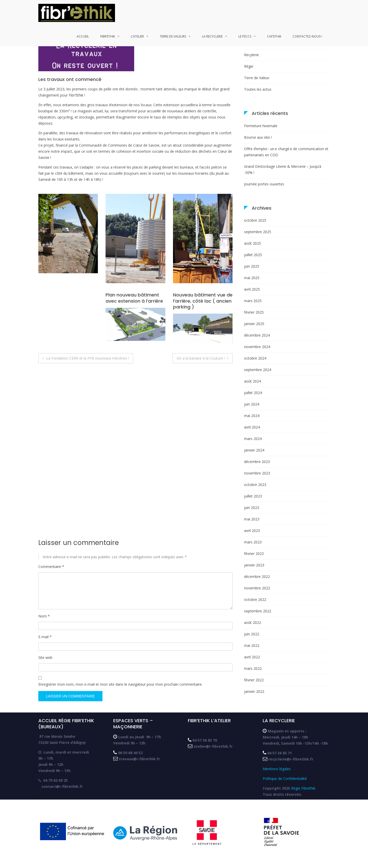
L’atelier (137, 36)
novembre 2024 (257, 347)
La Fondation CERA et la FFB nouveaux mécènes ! (88, 358)
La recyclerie (212, 36)
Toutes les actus (258, 89)
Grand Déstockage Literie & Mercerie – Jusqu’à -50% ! (283, 169)
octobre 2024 (255, 358)
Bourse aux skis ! (258, 137)
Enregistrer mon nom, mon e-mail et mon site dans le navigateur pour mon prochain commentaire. (120, 684)
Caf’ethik (274, 36)
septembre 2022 (258, 611)
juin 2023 (252, 508)
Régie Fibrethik (303, 788)
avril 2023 (252, 531)
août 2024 (252, 381)
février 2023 (254, 554)
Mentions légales (278, 769)
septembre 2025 (258, 232)
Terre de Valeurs (173, 36)
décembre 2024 (257, 335)
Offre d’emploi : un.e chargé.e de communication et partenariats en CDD (286, 152)
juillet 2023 (253, 496)
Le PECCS (245, 36)
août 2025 (252, 243)
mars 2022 (253, 668)
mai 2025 (252, 278)
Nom (44, 616)
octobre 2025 (255, 220)
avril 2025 (252, 289)
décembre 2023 (257, 462)
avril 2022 (252, 657)
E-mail (45, 637)
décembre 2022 (257, 576)
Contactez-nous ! (307, 36)
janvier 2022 (254, 691)
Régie (249, 66)
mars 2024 (253, 439)
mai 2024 (252, 416)
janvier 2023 (254, 565)
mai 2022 (252, 645)
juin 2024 (252, 404)
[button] (77, 13)
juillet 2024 (253, 393)
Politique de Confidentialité (285, 778)
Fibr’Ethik (108, 36)
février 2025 (254, 312)
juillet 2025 (253, 255)
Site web (45, 657)
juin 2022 (252, 634)
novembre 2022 (257, 588)
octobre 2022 (255, 599)
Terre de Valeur (257, 78)
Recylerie (251, 55)
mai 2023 (252, 519)
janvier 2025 (254, 324)
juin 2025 (252, 266)
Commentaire (51, 567)
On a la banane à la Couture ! (201, 358)
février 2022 (254, 680)
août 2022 (252, 622)
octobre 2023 (255, 485)
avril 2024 (252, 427)
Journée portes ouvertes (264, 184)
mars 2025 (253, 301)
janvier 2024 (254, 450)
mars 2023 (253, 542)
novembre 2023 (257, 473)
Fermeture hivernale (261, 126)
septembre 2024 (258, 370)
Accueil (83, 36)
